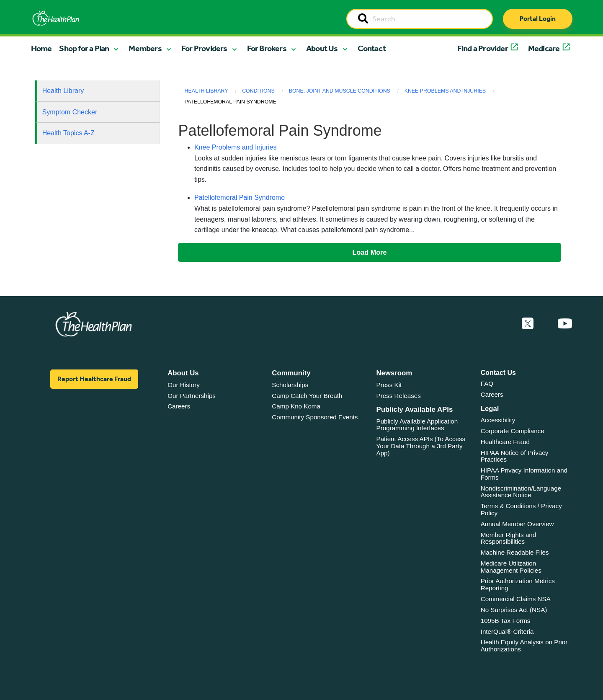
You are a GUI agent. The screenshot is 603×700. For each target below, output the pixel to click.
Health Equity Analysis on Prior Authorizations (524, 646)
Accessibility (498, 420)
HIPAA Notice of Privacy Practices (515, 456)
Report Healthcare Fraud (94, 379)
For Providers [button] (204, 48)
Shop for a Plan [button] (84, 48)
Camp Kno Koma (296, 406)
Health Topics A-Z (68, 133)
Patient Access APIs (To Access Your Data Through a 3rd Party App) (421, 446)
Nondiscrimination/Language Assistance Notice (521, 492)
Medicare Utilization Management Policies (511, 567)
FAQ (487, 384)
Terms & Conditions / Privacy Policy (521, 509)
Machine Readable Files (515, 552)
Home (41, 48)
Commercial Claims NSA (516, 599)
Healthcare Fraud (505, 442)
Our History (184, 385)
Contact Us (498, 373)
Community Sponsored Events (315, 417)
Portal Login (538, 19)
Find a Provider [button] (483, 48)
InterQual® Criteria (507, 632)
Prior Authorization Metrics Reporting (518, 584)
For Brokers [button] (267, 48)
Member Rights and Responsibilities (509, 538)
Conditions (258, 91)
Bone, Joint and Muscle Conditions (340, 91)
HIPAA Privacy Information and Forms (524, 474)
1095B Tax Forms (506, 621)
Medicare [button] (544, 48)
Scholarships (290, 385)
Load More (370, 252)
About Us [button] (322, 48)
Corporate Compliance (513, 431)
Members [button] (145, 48)
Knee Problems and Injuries (445, 91)
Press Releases (399, 396)
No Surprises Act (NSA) (514, 610)
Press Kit (389, 385)
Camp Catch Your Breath (307, 396)
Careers (179, 406)
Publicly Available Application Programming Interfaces (417, 425)
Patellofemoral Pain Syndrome (240, 198)
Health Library (63, 91)
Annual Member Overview (517, 524)
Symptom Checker (70, 112)
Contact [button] (372, 48)
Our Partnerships (192, 396)
